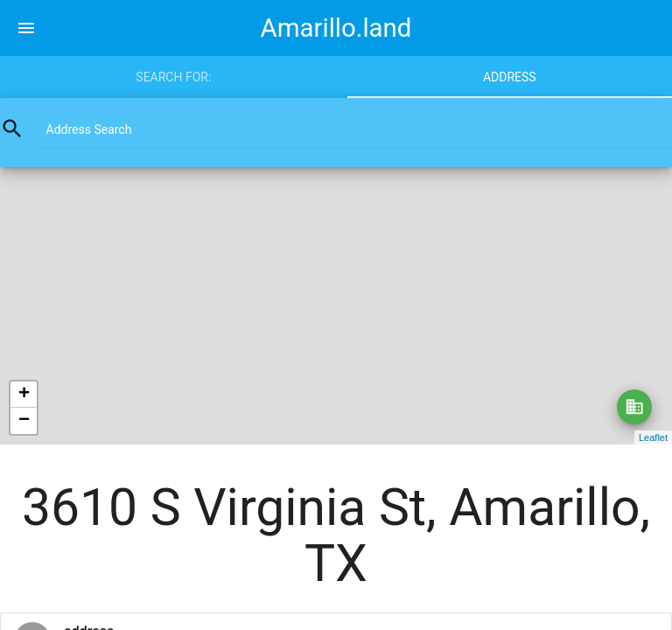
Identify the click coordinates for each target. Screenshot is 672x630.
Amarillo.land (336, 28)
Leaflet (653, 437)
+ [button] (24, 395)
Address (510, 77)
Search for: (173, 77)
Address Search (89, 129)
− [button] (24, 421)
